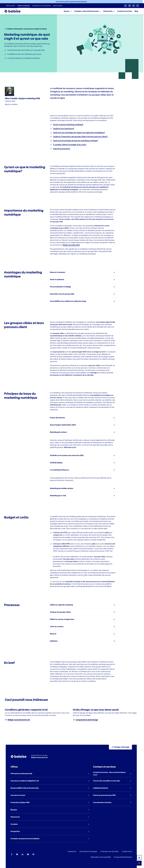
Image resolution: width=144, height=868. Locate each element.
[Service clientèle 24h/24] (126, 6)
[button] (83, 272)
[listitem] (11, 6)
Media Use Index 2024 (71, 245)
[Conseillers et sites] (134, 6)
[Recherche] (138, 6)
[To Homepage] (14, 11)
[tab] (68, 11)
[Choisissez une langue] (130, 6)
